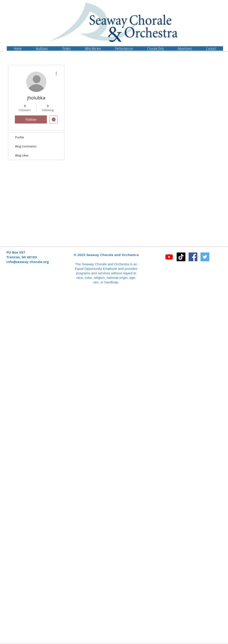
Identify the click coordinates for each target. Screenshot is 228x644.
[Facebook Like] (192, 269)
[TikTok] (181, 257)
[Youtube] (169, 257)
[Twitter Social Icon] (205, 257)
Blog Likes (22, 155)
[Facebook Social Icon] (193, 257)
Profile (19, 137)
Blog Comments (26, 146)
